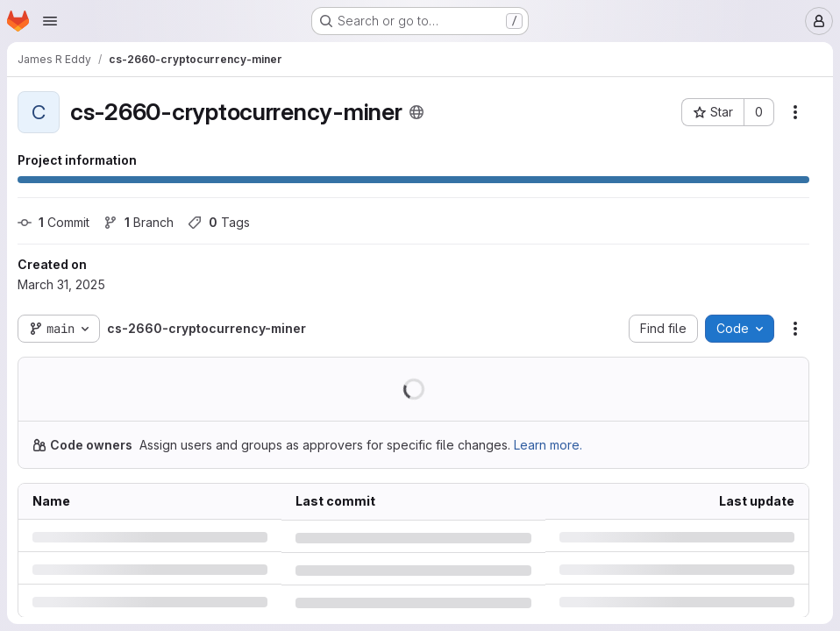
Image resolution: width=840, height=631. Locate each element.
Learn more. (548, 445)
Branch (139, 222)
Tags (219, 222)
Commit (53, 222)
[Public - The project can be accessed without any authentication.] (416, 112)
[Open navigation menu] (50, 21)
